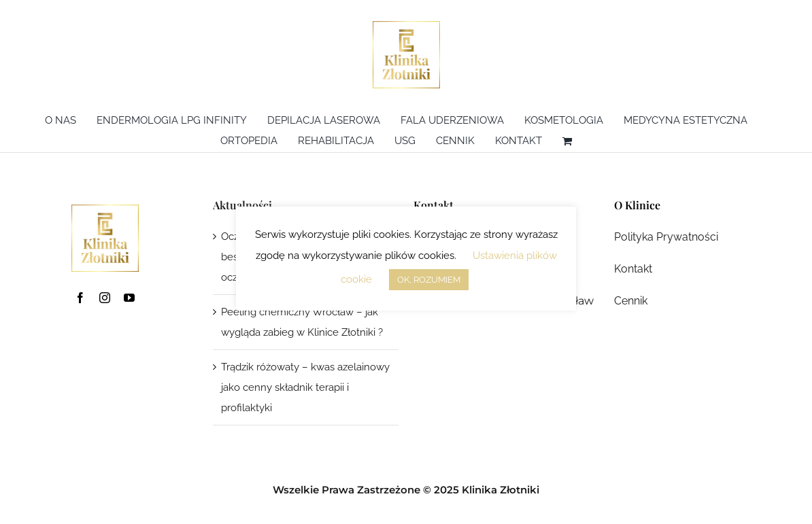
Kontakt (633, 269)
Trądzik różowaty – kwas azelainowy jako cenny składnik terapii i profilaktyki (305, 387)
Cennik (631, 301)
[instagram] (105, 298)
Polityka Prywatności (666, 237)
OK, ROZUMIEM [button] (429, 280)
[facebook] (80, 298)
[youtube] (129, 298)
